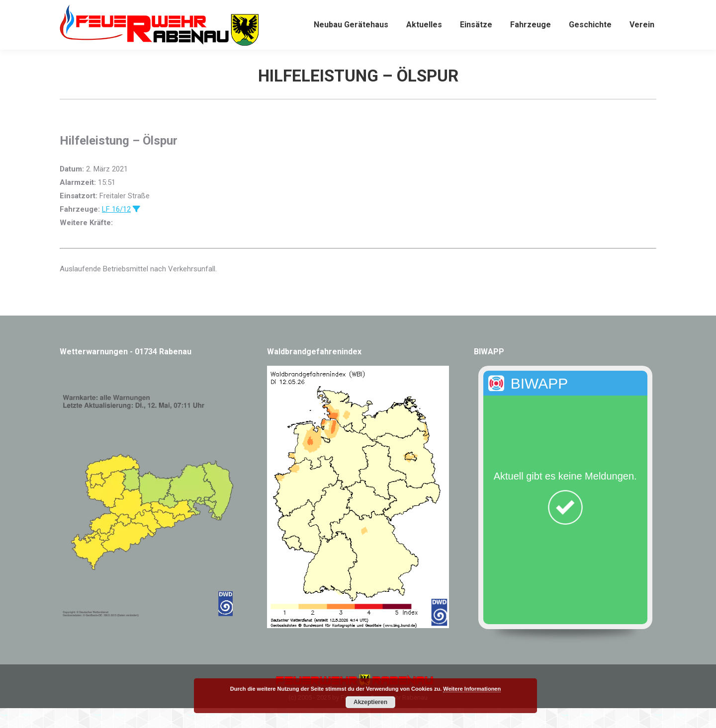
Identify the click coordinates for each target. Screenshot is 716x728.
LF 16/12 (116, 229)
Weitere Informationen (472, 689)
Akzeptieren (370, 702)
